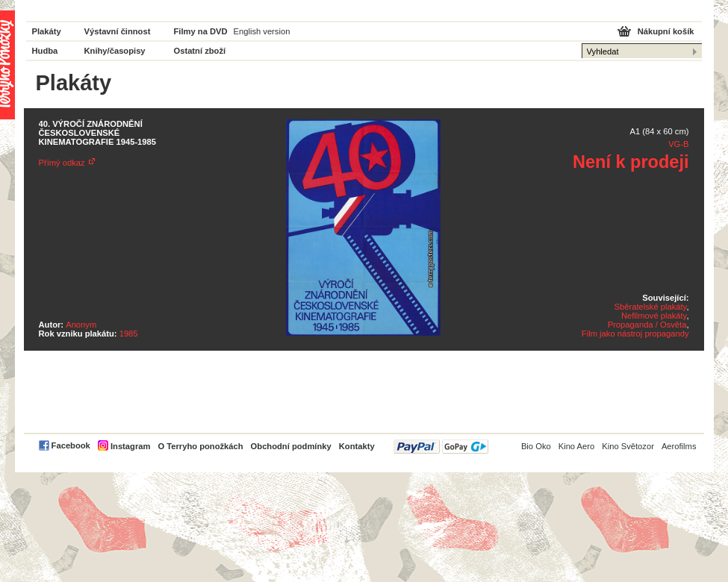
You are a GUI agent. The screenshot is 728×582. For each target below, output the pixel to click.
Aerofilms (679, 446)
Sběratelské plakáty (651, 307)
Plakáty (47, 31)
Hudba (45, 51)
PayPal (441, 447)
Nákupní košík (666, 31)
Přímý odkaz (62, 163)
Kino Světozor (628, 446)
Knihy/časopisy (115, 51)
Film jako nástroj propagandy (635, 334)
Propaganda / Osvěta (647, 325)
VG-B (678, 144)
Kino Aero (577, 446)
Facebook (71, 445)
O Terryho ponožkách (200, 446)
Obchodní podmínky (291, 446)
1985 (129, 334)
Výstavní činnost (118, 31)
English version (262, 31)
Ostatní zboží (200, 51)
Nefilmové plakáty (654, 316)
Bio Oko (536, 446)
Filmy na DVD (201, 31)
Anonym (81, 325)
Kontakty (357, 446)
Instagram (130, 446)
